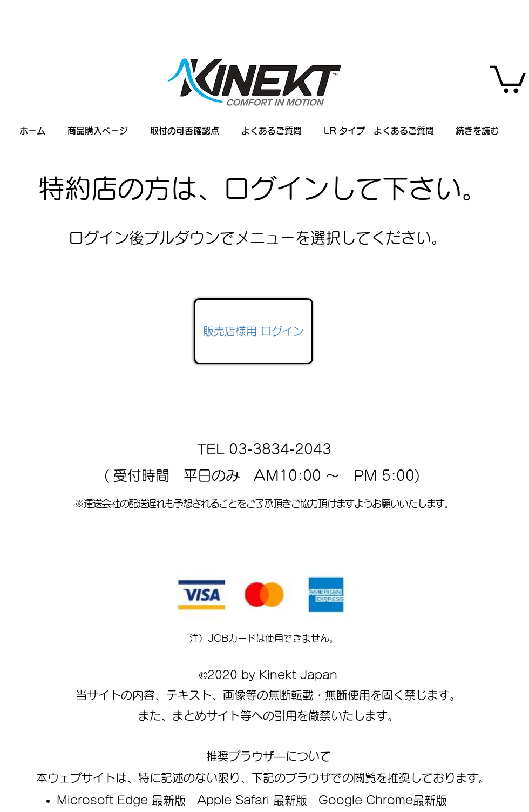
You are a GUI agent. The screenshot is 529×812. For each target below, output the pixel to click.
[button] (508, 78)
